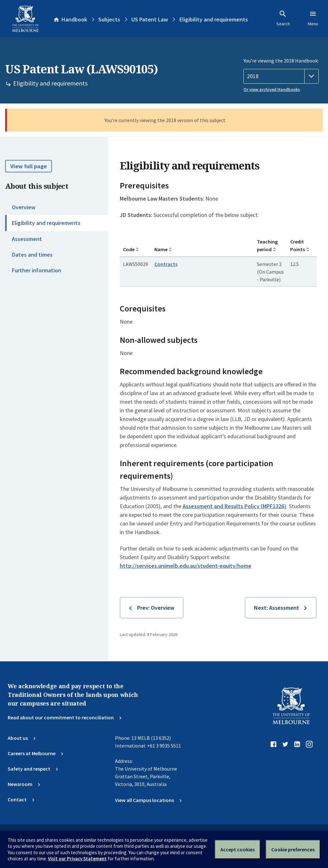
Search (283, 18)
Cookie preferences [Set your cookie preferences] (293, 849)
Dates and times (32, 255)
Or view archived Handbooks (272, 89)
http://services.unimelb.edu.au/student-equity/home (186, 566)
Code (129, 249)
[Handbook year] (281, 76)
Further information (37, 270)
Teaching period (267, 245)
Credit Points (298, 245)
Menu (313, 18)
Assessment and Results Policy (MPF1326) (234, 506)
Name (161, 249)
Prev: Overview (156, 608)
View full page (29, 166)
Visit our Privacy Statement (77, 859)
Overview (24, 207)
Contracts (166, 264)
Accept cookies (238, 849)
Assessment (27, 239)
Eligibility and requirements (46, 223)
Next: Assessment (277, 608)
